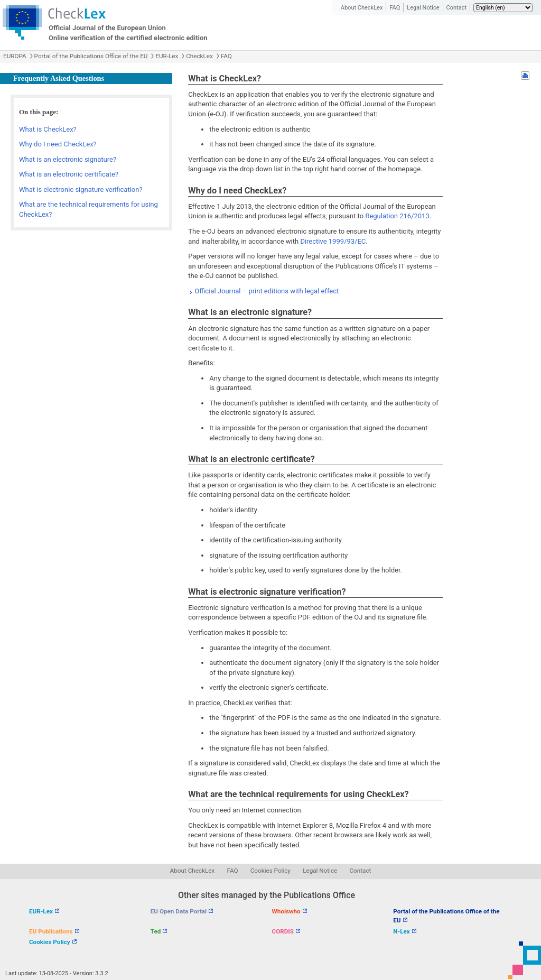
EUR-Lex (167, 56)
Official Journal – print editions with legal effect (267, 291)
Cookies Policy (270, 871)
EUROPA (15, 56)
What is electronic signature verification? (81, 189)
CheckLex (199, 56)
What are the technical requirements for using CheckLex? (88, 209)
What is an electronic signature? (68, 159)
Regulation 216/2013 (397, 216)
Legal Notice (423, 8)
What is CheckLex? (48, 129)
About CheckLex (362, 8)
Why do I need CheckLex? (58, 144)
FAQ (395, 8)
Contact (456, 8)
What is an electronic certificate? (69, 174)
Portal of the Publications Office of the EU (91, 56)
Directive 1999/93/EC (333, 241)
